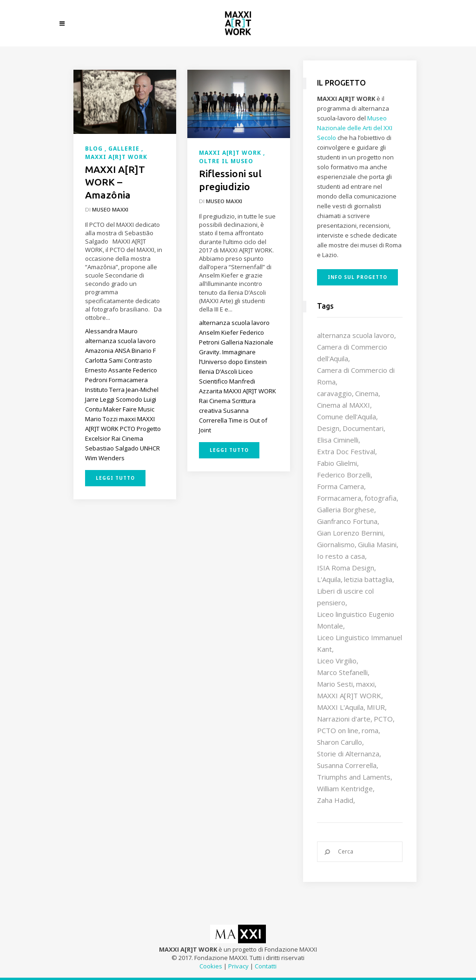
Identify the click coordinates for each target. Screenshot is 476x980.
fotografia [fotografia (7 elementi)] (380, 498)
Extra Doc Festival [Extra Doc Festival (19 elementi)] (346, 451)
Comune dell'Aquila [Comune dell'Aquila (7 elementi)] (347, 417)
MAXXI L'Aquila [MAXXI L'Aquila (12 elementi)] (340, 707)
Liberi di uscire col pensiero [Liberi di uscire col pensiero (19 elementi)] (345, 597)
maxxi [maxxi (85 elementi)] (365, 684)
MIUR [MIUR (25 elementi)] (376, 707)
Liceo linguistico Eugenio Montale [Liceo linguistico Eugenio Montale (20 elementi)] (356, 620)
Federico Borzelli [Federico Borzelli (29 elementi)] (344, 475)
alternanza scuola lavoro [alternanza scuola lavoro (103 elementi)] (356, 335)
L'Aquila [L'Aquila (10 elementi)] (329, 579)
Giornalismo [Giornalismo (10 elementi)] (336, 544)
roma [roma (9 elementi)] (370, 730)
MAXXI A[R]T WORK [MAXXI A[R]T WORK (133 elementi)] (349, 695)
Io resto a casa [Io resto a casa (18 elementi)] (341, 556)
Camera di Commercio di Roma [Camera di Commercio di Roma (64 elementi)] (356, 376)
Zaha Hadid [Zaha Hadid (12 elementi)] (335, 800)
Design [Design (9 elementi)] (328, 428)
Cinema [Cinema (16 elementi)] (367, 393)
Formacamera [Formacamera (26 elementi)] (339, 498)
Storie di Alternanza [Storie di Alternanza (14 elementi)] (348, 754)
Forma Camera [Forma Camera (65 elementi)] (340, 486)
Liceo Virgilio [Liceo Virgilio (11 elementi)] (337, 661)
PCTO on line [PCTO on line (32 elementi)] (338, 730)
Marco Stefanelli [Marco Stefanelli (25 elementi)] (342, 672)
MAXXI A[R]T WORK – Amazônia (115, 182)
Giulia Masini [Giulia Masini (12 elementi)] (377, 544)
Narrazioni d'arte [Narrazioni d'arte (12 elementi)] (344, 719)
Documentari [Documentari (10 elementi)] (363, 428)
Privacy (238, 966)
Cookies (211, 966)
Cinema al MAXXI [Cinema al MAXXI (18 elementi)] (344, 405)
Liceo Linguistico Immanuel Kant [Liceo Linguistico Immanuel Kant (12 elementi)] (360, 643)
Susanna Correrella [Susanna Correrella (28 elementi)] (347, 765)
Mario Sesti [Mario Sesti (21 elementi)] (335, 684)
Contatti (266, 966)
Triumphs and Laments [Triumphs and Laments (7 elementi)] (354, 777)
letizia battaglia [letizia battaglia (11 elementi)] (368, 579)
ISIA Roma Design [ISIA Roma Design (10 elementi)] (346, 568)
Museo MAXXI (110, 209)
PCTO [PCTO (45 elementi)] (383, 719)
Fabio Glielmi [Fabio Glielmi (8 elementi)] (337, 463)
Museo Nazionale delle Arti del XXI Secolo (355, 128)
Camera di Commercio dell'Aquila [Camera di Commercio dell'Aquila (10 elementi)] (352, 353)
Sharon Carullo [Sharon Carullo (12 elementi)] (340, 742)
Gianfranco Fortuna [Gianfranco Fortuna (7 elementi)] (347, 521)
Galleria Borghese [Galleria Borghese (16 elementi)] (346, 510)
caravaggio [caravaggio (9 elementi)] (334, 393)
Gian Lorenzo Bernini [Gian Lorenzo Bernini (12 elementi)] (350, 533)
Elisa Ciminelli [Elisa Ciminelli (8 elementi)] (338, 440)
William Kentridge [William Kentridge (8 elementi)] (345, 788)
